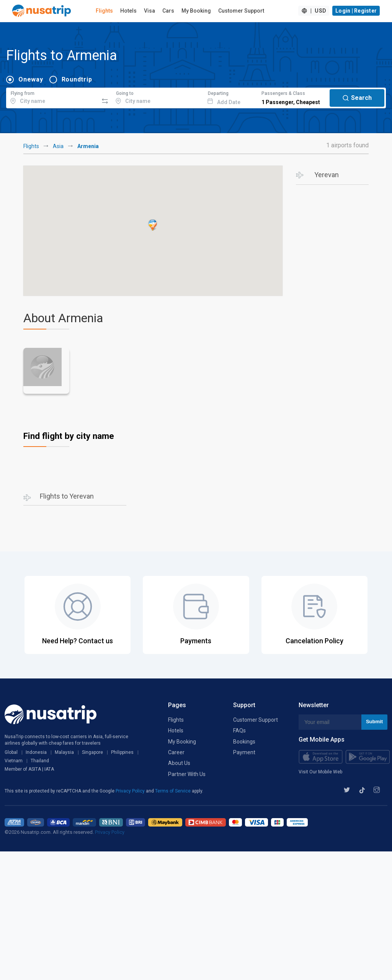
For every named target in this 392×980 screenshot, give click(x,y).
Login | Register (356, 11)
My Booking (196, 11)
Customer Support (241, 11)
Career (176, 752)
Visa (149, 11)
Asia (58, 146)
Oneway (31, 79)
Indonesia (36, 752)
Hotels (128, 11)
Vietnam (14, 761)
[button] (153, 225)
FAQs (239, 731)
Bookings (244, 742)
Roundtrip (77, 79)
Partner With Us (187, 774)
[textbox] (52, 97)
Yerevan (327, 175)
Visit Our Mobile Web (320, 772)
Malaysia (64, 752)
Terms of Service (173, 791)
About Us (179, 763)
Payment (244, 752)
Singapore (92, 752)
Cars (168, 11)
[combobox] (52, 97)
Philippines (122, 752)
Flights (104, 11)
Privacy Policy (131, 791)
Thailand (40, 761)
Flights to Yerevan (67, 496)
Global (11, 752)
